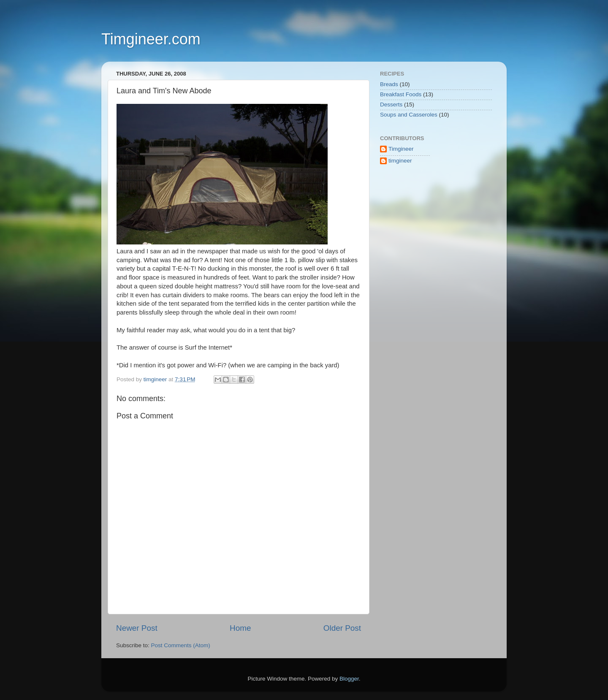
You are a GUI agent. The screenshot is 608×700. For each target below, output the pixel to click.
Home (240, 628)
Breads (389, 84)
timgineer (400, 161)
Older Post (342, 628)
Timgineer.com (151, 39)
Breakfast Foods (401, 94)
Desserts (391, 104)
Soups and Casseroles (409, 115)
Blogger (349, 679)
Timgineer (401, 149)
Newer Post (137, 628)
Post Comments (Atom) (181, 645)
